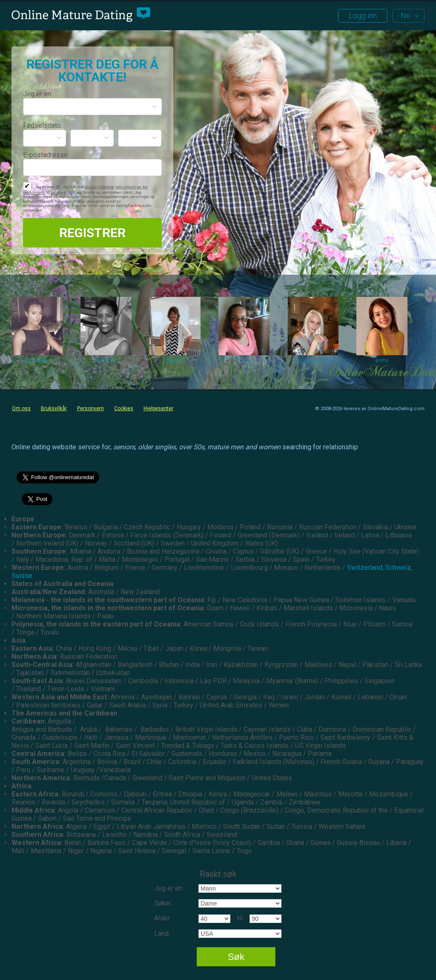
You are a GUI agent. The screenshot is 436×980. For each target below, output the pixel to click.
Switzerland (365, 568)
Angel (244, 360)
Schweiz (398, 568)
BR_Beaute (37, 360)
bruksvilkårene (99, 187)
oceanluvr (175, 360)
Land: (162, 933)
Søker (163, 903)
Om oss (21, 408)
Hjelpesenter (158, 408)
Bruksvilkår (54, 408)
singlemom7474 (313, 360)
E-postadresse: (46, 155)
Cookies (124, 408)
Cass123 (106, 360)
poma (382, 360)
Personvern (90, 408)
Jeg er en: (38, 94)
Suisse (22, 576)
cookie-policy (63, 192)
